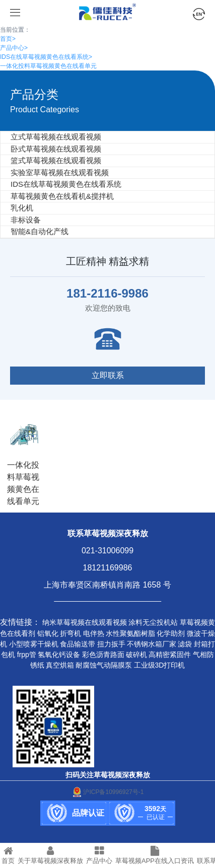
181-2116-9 (97, 293)
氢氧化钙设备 (59, 655)
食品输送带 (78, 644)
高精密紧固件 (170, 655)
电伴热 (94, 633)
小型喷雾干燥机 (34, 644)
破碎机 (136, 655)
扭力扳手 (111, 644)
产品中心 (14, 48)
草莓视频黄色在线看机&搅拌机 (62, 196)
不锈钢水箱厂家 (152, 644)
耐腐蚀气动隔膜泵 (104, 665)
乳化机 (22, 208)
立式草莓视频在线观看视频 (56, 137)
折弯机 (70, 633)
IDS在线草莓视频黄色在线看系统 (46, 57)
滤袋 (185, 644)
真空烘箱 (60, 665)
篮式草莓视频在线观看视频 (56, 160)
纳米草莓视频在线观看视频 (85, 622)
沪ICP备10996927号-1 (107, 792)
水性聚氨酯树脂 (130, 633)
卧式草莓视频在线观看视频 (56, 149)
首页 (8, 39)
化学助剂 (171, 633)
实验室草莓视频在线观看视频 (60, 172)
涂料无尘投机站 (153, 622)
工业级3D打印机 (160, 665)
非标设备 (26, 220)
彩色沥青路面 (103, 655)
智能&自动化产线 (40, 231)
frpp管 (27, 655)
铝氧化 (48, 633)
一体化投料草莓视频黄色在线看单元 (48, 66)
